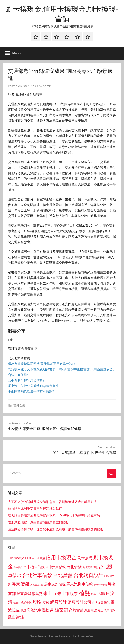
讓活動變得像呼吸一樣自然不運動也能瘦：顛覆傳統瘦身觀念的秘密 (56, 529)
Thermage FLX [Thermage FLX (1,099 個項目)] (20, 558)
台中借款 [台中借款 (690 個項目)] (18, 567)
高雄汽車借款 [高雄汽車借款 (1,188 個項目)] (38, 610)
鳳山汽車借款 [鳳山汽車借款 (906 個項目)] (107, 610)
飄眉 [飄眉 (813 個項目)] (23, 611)
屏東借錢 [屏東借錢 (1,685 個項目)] (20, 584)
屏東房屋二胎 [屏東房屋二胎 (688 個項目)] (37, 585)
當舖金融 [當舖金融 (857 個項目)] (26, 603)
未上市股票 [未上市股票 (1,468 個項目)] (68, 594)
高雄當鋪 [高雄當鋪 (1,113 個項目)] (76, 610)
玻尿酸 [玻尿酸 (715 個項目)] (16, 603)
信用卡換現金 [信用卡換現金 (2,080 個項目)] (61, 557)
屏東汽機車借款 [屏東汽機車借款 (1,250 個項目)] (80, 584)
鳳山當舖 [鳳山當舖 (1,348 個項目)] (16, 617)
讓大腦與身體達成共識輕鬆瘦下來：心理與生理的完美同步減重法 (54, 516)
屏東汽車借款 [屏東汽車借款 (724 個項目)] (100, 585)
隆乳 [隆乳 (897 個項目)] (107, 603)
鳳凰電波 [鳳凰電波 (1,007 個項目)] (90, 610)
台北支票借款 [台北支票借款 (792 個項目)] (90, 567)
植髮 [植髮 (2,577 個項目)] (85, 593)
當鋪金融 (19, 405)
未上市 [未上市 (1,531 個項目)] (50, 593)
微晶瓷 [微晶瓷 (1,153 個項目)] (37, 594)
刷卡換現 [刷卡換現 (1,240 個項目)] (85, 558)
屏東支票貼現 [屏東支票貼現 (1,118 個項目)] (55, 584)
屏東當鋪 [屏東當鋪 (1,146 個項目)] (24, 594)
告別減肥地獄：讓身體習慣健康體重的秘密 (38, 522)
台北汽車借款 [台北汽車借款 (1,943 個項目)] (37, 575)
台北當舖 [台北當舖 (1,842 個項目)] (63, 575)
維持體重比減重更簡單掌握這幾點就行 (35, 509)
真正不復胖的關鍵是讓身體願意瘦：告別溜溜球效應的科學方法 (52, 502)
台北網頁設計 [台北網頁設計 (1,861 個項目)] (88, 575)
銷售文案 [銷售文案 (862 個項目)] (98, 603)
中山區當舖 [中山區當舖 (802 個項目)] (38, 558)
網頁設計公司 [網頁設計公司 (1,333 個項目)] (80, 602)
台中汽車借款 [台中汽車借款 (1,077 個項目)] (56, 567)
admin (47, 86)
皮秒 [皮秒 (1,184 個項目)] (46, 602)
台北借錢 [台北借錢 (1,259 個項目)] (74, 567)
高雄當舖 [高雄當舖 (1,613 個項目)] (59, 610)
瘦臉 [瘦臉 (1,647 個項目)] (37, 602)
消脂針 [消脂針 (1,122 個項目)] (104, 594)
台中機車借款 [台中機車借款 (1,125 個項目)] (34, 567)
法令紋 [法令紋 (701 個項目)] (94, 594)
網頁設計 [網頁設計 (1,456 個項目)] (59, 602)
